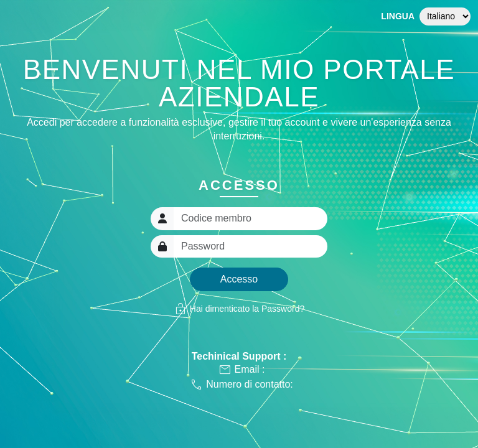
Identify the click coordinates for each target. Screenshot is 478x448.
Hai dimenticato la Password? (239, 309)
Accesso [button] (239, 279)
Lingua (398, 16)
